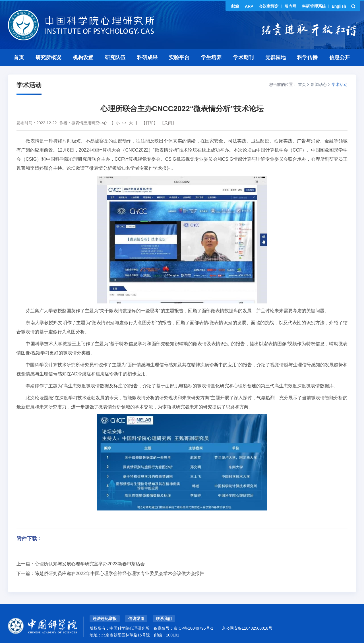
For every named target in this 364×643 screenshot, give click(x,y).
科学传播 (307, 57)
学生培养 (211, 57)
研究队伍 (115, 57)
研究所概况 (48, 57)
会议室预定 (269, 6)
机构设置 (83, 57)
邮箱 (235, 6)
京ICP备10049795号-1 (193, 628)
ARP (249, 6)
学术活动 (340, 84)
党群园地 (276, 57)
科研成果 (147, 57)
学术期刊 (243, 57)
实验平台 (179, 57)
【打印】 (150, 123)
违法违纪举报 (105, 619)
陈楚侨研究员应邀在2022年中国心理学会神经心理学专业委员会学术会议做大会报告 (119, 573)
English (339, 6)
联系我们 (164, 619)
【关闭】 (168, 123)
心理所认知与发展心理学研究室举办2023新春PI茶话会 (90, 564)
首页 (19, 57)
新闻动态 (319, 84)
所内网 (290, 6)
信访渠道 (136, 619)
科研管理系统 (314, 6)
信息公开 (340, 57)
